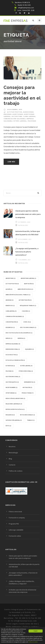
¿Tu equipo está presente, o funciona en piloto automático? (27, 252)
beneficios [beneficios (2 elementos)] (10, 306)
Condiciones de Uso (28, 624)
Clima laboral (29, 116)
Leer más (11, 162)
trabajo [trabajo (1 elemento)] (31, 420)
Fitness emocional (15, 512)
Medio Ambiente (13, 627)
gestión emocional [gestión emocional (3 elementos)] (13, 377)
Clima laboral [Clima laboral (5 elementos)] (11, 311)
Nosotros (12, 447)
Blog (10, 459)
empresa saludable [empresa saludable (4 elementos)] (13, 344)
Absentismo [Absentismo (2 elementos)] (11, 278)
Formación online (15, 536)
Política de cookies (16, 471)
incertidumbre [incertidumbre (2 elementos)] (12, 387)
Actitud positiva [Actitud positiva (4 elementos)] (12, 284)
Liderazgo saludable (16, 530)
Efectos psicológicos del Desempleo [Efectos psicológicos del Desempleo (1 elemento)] (19, 333)
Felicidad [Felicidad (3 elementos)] (10, 371)
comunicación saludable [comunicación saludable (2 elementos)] (15, 316)
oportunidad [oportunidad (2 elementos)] (11, 393)
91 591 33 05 (27, 5)
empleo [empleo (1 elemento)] (9, 338)
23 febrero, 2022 (24, 222)
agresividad (28, 112)
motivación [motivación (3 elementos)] (27, 387)
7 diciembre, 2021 (25, 260)
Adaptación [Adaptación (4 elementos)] (29, 284)
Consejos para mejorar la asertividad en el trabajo (22, 95)
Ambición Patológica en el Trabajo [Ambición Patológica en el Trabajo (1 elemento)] (18, 295)
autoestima (17, 116)
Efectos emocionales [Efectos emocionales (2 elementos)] (28, 327)
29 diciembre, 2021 (25, 239)
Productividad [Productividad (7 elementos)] (28, 393)
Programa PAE (14, 524)
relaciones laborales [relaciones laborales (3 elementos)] (14, 404)
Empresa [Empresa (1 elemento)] (21, 338)
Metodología (13, 453)
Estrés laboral (20, 121)
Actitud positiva (15, 112)
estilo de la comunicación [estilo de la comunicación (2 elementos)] (15, 360)
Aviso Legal (12, 624)
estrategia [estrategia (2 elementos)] (10, 366)
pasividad (32, 121)
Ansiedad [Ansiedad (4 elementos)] (10, 300)
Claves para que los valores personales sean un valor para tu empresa (28, 214)
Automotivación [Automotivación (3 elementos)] (25, 300)
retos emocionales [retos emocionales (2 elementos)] (27, 415)
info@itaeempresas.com (26, 8)
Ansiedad (8, 114)
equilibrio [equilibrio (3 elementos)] (29, 349)
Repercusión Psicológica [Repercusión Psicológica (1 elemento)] (15, 409)
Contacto (12, 465)
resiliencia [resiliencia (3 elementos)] (10, 415)
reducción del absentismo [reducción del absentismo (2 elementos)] (15, 398)
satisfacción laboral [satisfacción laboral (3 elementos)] (14, 420)
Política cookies (30, 627)
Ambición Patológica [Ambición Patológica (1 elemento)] (25, 289)
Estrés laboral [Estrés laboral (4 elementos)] (26, 366)
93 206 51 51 (26, 2)
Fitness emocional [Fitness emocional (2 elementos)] (26, 371)
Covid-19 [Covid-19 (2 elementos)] (27, 322)
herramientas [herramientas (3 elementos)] (30, 382)
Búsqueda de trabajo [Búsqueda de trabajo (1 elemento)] (28, 306)
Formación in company (17, 518)
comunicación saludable (15, 119)
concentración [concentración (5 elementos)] (12, 322)
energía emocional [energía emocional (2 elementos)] (13, 349)
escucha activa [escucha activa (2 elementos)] (12, 355)
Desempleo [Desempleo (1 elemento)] (10, 327)
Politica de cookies (33, 642)
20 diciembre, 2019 (15, 109)
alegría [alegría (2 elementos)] (9, 289)
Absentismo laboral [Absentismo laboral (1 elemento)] (28, 278)
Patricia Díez (23, 225)
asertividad (18, 114)
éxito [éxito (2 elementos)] (8, 426)
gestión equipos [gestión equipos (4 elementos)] (12, 382)
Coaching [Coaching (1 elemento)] (26, 311)
